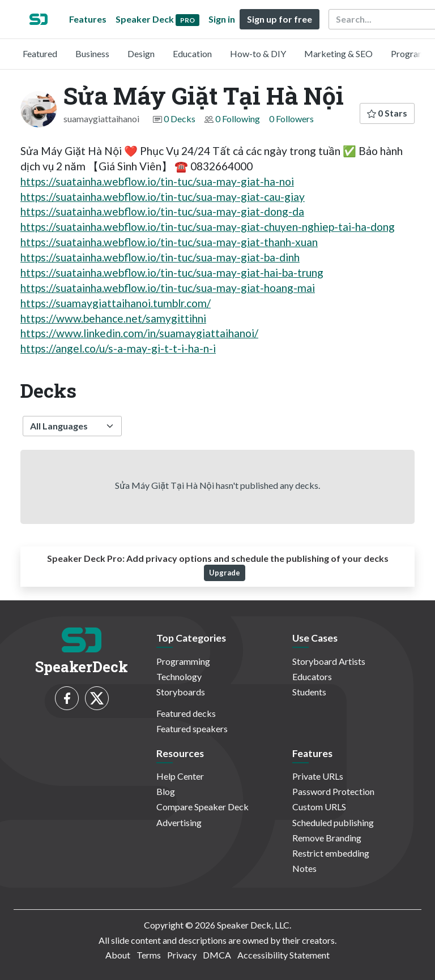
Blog (166, 791)
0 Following (238, 119)
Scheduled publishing (333, 822)
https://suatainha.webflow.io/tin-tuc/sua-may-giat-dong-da (162, 211)
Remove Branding (327, 838)
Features (88, 19)
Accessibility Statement (283, 955)
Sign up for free (280, 19)
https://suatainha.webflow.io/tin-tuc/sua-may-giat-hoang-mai (168, 288)
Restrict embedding (331, 853)
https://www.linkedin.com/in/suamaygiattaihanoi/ (139, 333)
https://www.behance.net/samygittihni (113, 318)
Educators (312, 676)
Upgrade (225, 573)
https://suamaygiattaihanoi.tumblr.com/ (116, 303)
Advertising (179, 822)
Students (309, 692)
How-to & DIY (258, 53)
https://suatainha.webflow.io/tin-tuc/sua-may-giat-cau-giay (163, 197)
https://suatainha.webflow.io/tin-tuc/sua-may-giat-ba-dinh (160, 257)
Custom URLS (319, 807)
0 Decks (180, 119)
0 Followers (291, 119)
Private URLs (318, 776)
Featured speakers (192, 728)
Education (192, 53)
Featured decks (186, 713)
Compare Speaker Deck (202, 807)
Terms (149, 955)
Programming (183, 661)
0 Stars (387, 113)
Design (141, 53)
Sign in (222, 19)
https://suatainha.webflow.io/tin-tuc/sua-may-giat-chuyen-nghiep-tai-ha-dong (208, 227)
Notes (304, 868)
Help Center (180, 776)
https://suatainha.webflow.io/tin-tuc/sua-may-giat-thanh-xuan (169, 242)
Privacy (182, 955)
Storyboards (181, 692)
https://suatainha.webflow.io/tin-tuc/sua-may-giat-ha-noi (157, 181)
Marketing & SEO (338, 53)
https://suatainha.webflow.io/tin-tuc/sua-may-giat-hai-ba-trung (172, 272)
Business (92, 53)
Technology (179, 676)
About (118, 955)
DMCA (217, 955)
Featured (40, 53)
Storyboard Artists (329, 661)
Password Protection (333, 791)
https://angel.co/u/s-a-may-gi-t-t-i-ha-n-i (118, 348)
